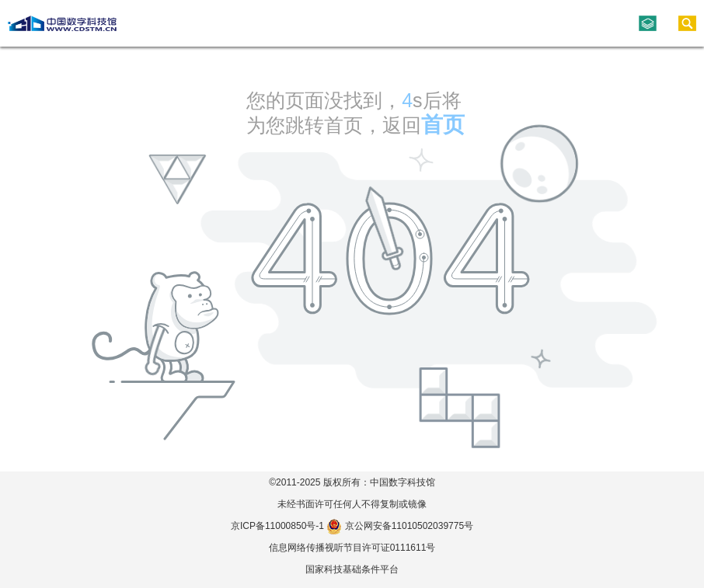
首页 (443, 125)
